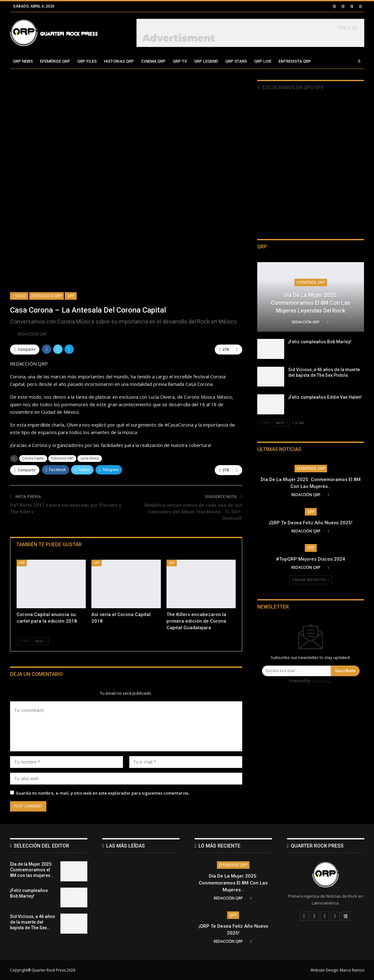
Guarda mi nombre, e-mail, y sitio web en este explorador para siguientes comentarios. (102, 793)
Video (19, 296)
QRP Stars (236, 61)
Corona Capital (33, 458)
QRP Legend (206, 61)
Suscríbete (345, 671)
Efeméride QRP (55, 61)
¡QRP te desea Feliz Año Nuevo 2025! (311, 523)
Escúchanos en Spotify (291, 88)
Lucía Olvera (90, 458)
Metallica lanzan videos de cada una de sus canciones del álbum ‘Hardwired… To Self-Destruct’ (193, 512)
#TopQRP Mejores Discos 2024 (311, 559)
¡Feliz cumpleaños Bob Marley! (320, 342)
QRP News (23, 61)
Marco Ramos (352, 970)
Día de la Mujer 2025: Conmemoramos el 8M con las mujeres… (233, 883)
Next (41, 641)
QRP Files (87, 61)
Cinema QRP (153, 61)
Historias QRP (119, 61)
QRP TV (180, 61)
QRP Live (263, 61)
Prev (24, 641)
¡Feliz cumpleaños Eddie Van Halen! (325, 397)
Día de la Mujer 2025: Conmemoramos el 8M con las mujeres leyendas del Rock (311, 303)
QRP (71, 296)
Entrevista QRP (295, 61)
